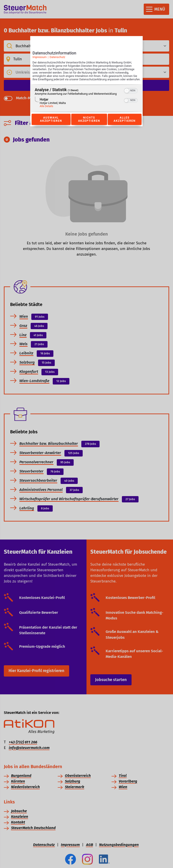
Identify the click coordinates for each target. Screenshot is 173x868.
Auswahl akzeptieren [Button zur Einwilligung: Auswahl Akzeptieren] (51, 124)
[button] (127, 96)
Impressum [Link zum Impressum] (40, 59)
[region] (86, 103)
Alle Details (46, 111)
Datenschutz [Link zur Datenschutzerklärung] (57, 59)
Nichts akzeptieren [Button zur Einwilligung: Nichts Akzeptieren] (89, 124)
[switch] (131, 95)
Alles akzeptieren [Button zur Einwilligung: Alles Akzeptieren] (125, 124)
